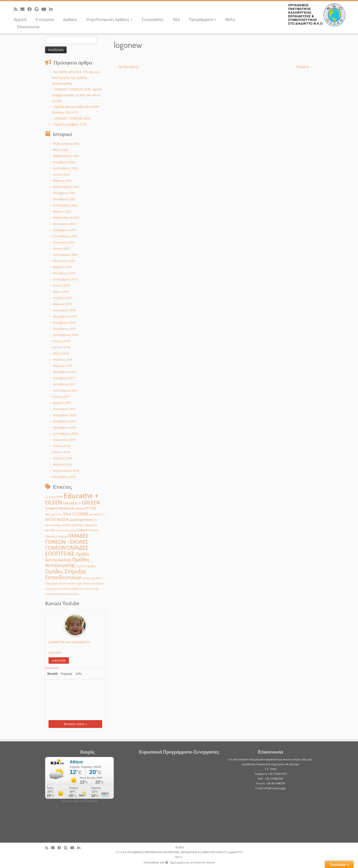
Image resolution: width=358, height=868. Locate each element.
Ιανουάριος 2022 (64, 224)
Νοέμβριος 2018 (64, 322)
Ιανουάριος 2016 (64, 477)
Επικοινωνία (28, 27)
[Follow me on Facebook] (31, 9)
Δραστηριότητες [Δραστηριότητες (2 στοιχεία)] (82, 520)
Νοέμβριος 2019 (64, 273)
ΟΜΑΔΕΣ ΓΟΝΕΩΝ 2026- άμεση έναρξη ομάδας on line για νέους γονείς (77, 95)
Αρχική (20, 19)
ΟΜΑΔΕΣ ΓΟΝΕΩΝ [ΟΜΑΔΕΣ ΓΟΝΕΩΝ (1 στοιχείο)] (56, 537)
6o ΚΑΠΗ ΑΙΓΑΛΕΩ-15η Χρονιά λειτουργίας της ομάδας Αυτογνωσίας (76, 78)
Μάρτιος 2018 (62, 366)
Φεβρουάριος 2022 (66, 218)
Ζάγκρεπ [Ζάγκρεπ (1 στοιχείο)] (89, 525)
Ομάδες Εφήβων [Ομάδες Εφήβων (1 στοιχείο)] (86, 566)
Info (79, 674)
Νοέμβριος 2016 (64, 421)
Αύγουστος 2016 (64, 440)
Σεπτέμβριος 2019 (65, 279)
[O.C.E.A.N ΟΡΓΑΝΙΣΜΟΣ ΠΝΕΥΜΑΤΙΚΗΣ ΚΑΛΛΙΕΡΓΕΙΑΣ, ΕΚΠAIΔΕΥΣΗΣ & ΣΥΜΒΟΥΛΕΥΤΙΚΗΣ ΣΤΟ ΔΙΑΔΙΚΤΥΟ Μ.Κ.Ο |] (317, 15)
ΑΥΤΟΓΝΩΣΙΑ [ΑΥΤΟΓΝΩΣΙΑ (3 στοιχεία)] (57, 519)
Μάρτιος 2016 (62, 464)
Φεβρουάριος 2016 (66, 471)
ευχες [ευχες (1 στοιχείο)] (79, 583)
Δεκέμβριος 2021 (65, 230)
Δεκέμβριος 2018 (65, 316)
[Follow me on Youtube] (45, 9)
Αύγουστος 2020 (64, 261)
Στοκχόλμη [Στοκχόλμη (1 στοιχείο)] (52, 583)
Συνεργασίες (153, 19)
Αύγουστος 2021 (64, 242)
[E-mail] (24, 9)
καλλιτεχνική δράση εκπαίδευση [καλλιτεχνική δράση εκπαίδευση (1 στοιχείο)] (64, 589)
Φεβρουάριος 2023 (66, 187)
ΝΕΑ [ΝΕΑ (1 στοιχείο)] (96, 530)
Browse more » (75, 724)
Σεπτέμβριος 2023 (65, 168)
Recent (52, 674)
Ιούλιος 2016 (61, 446)
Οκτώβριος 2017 (64, 384)
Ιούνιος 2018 (61, 347)
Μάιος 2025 (61, 150)
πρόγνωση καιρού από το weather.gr (80, 801)
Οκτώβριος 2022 (64, 199)
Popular (67, 674)
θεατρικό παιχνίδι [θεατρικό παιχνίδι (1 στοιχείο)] (94, 583)
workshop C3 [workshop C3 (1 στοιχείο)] (97, 514)
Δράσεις (70, 19)
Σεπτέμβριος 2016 (65, 434)
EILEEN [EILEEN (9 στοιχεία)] (54, 502)
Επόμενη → (304, 67)
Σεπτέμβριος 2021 (65, 236)
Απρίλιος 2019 (63, 298)
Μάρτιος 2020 (62, 267)
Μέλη (230, 19)
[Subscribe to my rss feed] (17, 9)
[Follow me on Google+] (38, 9)
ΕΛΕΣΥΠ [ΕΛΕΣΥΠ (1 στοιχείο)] (67, 525)
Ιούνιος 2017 (61, 397)
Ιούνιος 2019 (61, 285)
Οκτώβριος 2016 (64, 427)
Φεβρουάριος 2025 (66, 156)
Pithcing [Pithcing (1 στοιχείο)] (50, 514)
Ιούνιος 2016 (61, 452)
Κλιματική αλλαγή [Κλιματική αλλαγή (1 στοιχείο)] (67, 530)
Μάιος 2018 (61, 353)
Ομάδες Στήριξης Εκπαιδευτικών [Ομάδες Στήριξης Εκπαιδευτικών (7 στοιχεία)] (66, 574)
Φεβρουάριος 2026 (66, 144)
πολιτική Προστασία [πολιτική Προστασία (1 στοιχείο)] (66, 594)
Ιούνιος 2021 (61, 248)
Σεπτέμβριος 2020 (65, 255)
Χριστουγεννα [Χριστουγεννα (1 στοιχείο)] (67, 583)
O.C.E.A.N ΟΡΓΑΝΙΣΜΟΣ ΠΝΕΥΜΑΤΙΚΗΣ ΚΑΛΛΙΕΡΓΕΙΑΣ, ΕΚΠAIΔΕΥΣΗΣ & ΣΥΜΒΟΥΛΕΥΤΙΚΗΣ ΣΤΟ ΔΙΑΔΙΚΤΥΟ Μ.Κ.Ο (179, 855)
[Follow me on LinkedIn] (52, 9)
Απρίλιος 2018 (63, 359)
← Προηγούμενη (126, 67)
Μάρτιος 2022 (62, 211)
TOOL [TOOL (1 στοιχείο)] (59, 514)
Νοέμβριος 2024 (64, 162)
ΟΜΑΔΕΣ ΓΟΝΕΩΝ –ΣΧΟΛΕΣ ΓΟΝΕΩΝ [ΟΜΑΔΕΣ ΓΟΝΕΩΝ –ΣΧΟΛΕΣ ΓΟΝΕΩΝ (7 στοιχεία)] (67, 542)
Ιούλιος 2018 (61, 341)
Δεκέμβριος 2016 (65, 415)
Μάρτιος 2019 (62, 304)
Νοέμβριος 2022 (64, 193)
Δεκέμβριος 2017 (65, 372)
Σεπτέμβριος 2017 (65, 390)
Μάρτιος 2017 (62, 403)
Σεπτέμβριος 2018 (65, 335)
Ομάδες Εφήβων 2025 (70, 124)
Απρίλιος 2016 (63, 458)
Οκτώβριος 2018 (64, 329)
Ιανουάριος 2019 (64, 310)
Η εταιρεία (45, 19)
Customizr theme (204, 862)
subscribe (59, 660)
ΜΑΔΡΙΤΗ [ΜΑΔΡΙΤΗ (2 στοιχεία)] (86, 530)
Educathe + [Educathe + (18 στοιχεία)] (81, 496)
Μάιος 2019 (61, 292)
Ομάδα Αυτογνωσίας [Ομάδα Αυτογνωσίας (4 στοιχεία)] (67, 557)
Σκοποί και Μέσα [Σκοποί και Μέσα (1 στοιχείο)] (92, 578)
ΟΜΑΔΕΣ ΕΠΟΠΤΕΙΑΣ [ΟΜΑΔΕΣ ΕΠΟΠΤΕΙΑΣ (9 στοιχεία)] (67, 550)
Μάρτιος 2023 (62, 181)
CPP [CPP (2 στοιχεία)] (60, 497)
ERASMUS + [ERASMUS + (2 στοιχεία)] (72, 503)
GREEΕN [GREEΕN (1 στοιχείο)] (80, 509)
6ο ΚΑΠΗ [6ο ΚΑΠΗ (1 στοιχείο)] (50, 497)
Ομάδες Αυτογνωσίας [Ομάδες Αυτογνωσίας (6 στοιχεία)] (67, 562)
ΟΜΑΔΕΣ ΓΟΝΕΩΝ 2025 (72, 118)
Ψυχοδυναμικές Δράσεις (109, 19)
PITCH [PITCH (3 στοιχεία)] (91, 508)
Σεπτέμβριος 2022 (65, 205)
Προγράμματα (202, 19)
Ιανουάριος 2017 (64, 409)
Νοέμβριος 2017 (64, 378)
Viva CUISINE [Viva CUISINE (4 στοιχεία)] (76, 514)
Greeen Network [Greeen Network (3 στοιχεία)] (60, 508)
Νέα (176, 19)
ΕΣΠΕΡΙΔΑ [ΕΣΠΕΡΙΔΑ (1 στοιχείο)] (78, 525)
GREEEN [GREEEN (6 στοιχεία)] (91, 502)
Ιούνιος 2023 (61, 174)
